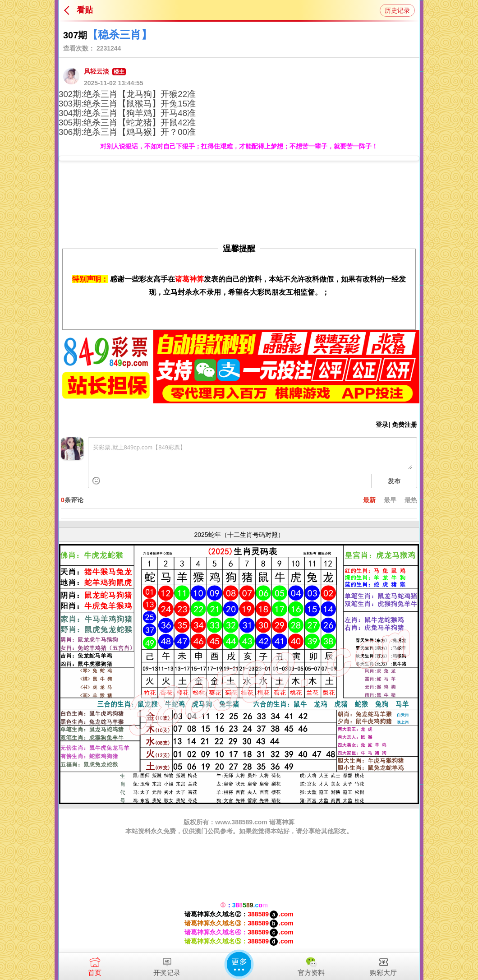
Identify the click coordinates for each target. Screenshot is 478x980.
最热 (411, 500)
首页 (95, 965)
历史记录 (397, 10)
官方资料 (311, 965)
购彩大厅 (383, 965)
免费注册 (404, 425)
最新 (369, 500)
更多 (239, 964)
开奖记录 (167, 965)
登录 (382, 425)
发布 (394, 481)
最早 (390, 500)
